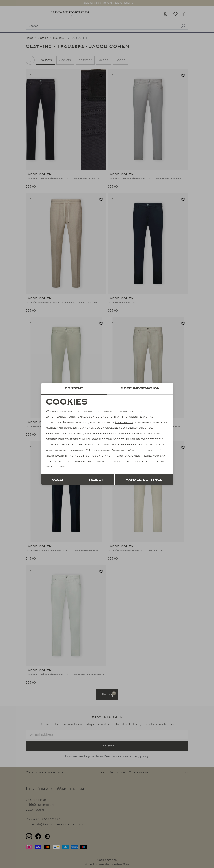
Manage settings (144, 480)
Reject (96, 480)
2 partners (124, 423)
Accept (59, 480)
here (147, 455)
